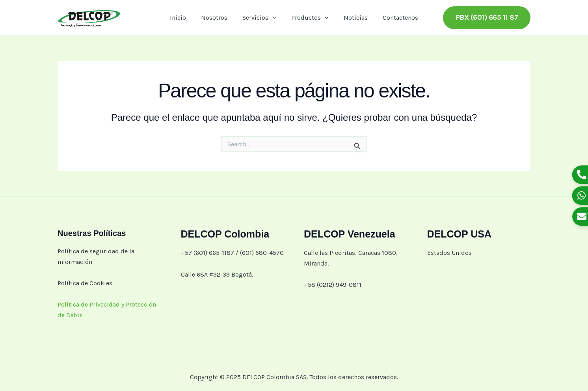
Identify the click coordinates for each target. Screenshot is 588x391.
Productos (309, 18)
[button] (487, 18)
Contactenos (394, 18)
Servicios (261, 18)
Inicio (184, 18)
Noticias (352, 18)
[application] (274, 18)
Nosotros (218, 18)
